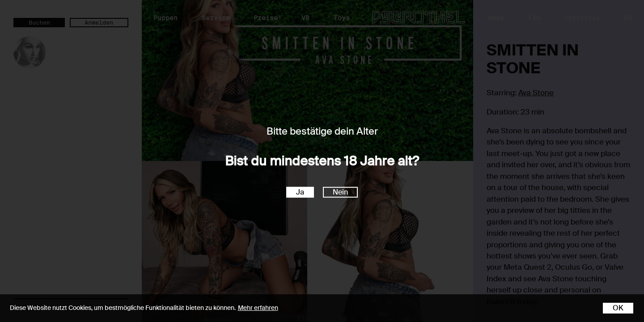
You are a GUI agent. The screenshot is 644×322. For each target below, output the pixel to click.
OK (618, 308)
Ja (300, 192)
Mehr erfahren (258, 308)
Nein (340, 192)
